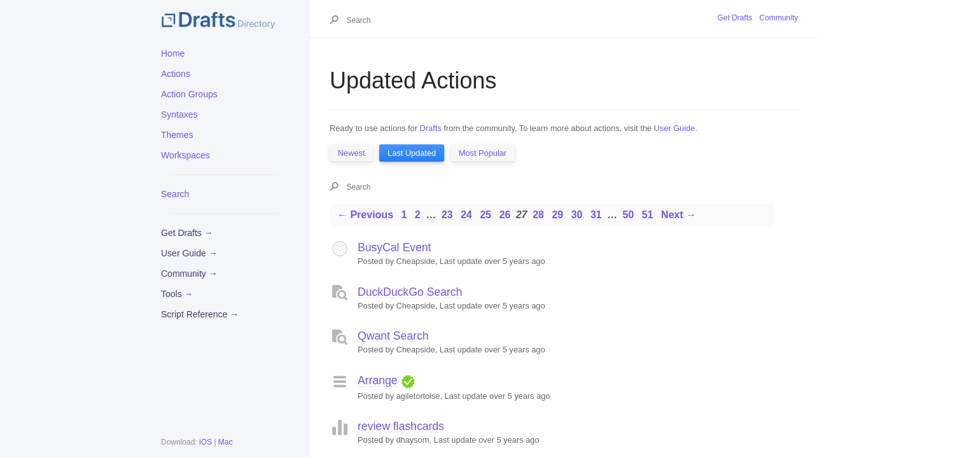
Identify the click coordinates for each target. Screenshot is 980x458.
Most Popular (483, 153)
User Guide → (189, 253)
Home (173, 53)
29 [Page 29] (557, 215)
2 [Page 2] (418, 215)
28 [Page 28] (538, 215)
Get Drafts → (187, 233)
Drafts (431, 128)
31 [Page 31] (596, 215)
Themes (177, 135)
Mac (226, 442)
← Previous (365, 215)
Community (779, 18)
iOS (206, 442)
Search (175, 194)
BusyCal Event (394, 247)
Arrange (378, 380)
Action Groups (189, 94)
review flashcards (401, 426)
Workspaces (185, 155)
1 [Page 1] (404, 215)
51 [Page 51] (648, 215)
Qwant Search (393, 336)
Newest (352, 153)
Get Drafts (735, 18)
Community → (189, 274)
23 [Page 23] (447, 215)
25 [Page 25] (486, 215)
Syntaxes (179, 114)
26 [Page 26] (505, 215)
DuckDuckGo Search (410, 292)
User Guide (675, 128)
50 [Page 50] (628, 215)
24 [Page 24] (466, 215)
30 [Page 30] (577, 215)
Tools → (177, 294)
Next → (679, 215)
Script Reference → (200, 314)
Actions (176, 74)
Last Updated (412, 153)
